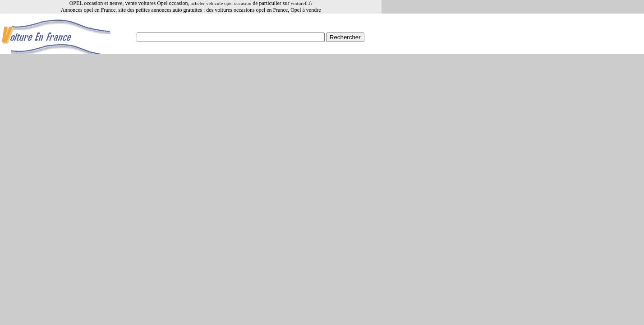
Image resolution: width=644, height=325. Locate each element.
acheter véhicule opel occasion (221, 3)
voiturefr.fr (302, 3)
